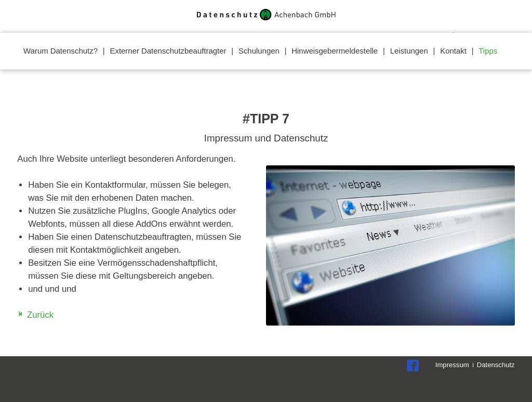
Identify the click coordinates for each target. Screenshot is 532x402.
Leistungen (409, 51)
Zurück (40, 315)
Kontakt (453, 51)
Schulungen (259, 51)
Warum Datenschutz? (61, 51)
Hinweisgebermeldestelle (335, 51)
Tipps (488, 51)
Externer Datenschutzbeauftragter (168, 51)
